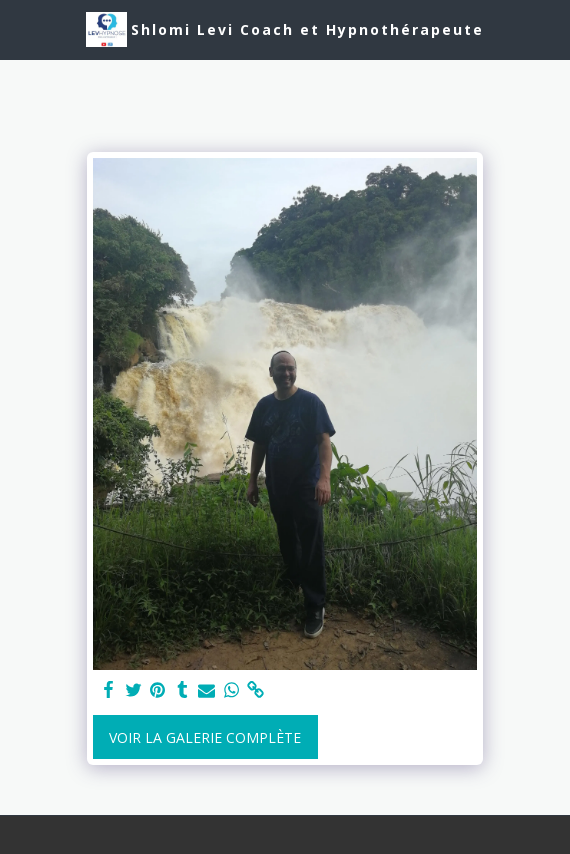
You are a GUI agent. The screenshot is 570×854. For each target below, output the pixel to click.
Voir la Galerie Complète (205, 737)
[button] (22, 28)
